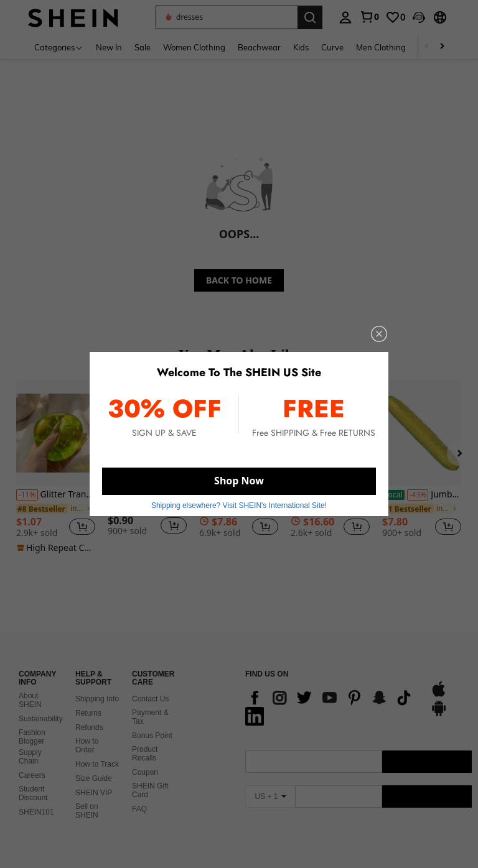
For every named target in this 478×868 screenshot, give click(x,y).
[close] (379, 334)
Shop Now (239, 481)
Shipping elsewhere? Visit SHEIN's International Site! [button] (239, 506)
